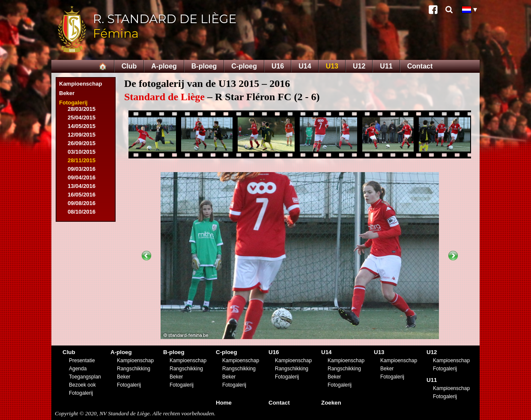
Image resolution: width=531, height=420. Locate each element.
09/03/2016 (82, 169)
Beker (67, 93)
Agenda (78, 369)
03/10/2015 (82, 152)
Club (129, 66)
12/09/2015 (82, 135)
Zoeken (331, 403)
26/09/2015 (82, 143)
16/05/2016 (82, 195)
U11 (386, 66)
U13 (332, 66)
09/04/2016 (82, 177)
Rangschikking (134, 369)
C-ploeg (244, 66)
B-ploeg (204, 66)
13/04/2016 (82, 186)
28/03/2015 (82, 109)
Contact (420, 66)
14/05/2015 (82, 126)
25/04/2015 (82, 118)
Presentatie (82, 360)
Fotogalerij (73, 103)
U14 (305, 66)
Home (224, 403)
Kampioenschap (81, 84)
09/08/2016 (82, 203)
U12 (359, 66)
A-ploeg (164, 66)
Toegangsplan (85, 377)
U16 (278, 66)
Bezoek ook (82, 385)
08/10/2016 (82, 212)
